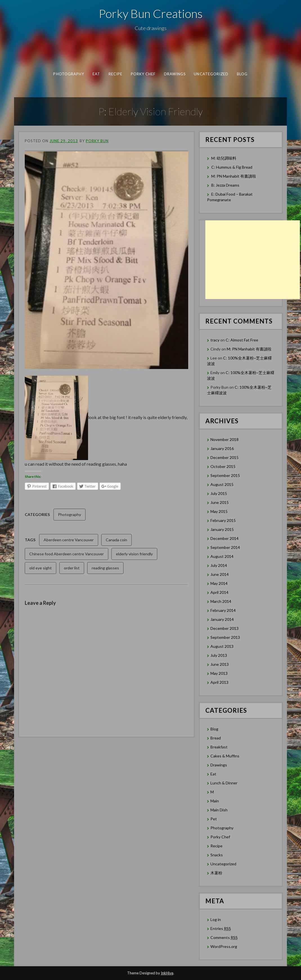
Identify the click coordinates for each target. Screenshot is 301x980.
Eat (96, 74)
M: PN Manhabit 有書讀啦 (234, 176)
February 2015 (223, 520)
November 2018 (224, 439)
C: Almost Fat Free (242, 340)
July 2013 (219, 655)
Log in (216, 919)
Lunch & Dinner (224, 783)
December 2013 (224, 628)
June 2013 (220, 664)
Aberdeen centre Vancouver (69, 540)
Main (215, 801)
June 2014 (220, 574)
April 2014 (219, 592)
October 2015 (223, 466)
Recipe (115, 74)
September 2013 (225, 637)
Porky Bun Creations (151, 13)
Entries (221, 929)
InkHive (167, 973)
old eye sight (41, 568)
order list (72, 568)
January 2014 (222, 619)
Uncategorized (211, 74)
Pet (214, 819)
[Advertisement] (253, 260)
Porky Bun (97, 141)
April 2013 (219, 682)
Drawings (175, 74)
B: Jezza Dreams (226, 185)
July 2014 (219, 565)
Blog (242, 74)
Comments (224, 938)
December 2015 (224, 457)
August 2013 (222, 646)
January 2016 (222, 448)
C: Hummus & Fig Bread (232, 167)
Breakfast (219, 747)
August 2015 (222, 484)
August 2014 (222, 556)
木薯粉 (216, 873)
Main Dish (219, 810)
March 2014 (221, 601)
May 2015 (219, 511)
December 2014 (224, 538)
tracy (215, 340)
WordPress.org (224, 946)
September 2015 (225, 475)
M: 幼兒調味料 (224, 158)
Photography (69, 74)
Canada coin (116, 540)
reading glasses (105, 568)
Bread (216, 738)
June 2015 (220, 502)
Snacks (217, 855)
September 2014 (225, 547)
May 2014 (219, 583)
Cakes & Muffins (225, 756)
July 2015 (219, 493)
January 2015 (222, 529)
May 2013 (219, 673)
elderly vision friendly (134, 554)
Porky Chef (143, 74)
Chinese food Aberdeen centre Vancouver (67, 554)
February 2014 (223, 610)
